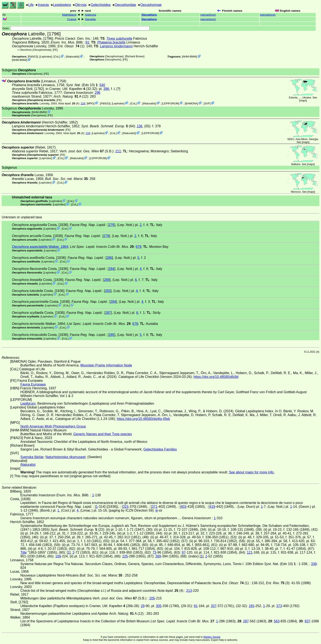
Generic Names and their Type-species (103, 434)
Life (31, 5)
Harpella (90, 19)
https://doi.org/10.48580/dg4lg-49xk (143, 419)
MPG (90, 103)
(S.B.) (86, 151)
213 (189, 591)
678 (135, 324)
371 (155, 507)
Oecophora (149, 15)
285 (111, 335)
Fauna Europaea (33, 384)
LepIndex (46, 57)
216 (83, 103)
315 (126, 507)
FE (55, 50)
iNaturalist (73, 57)
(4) (69, 103)
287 (108, 313)
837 (308, 621)
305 (159, 606)
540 (102, 85)
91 (87, 42)
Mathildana (69, 15)
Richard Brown (135, 56)
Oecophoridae (125, 5)
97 (184, 552)
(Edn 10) (82, 85)
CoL (57, 57)
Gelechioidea (100, 5)
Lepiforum (28, 403)
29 (143, 606)
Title (24, 552)
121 (250, 552)
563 (277, 621)
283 (108, 291)
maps (303, 101)
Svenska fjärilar (32, 457)
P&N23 (33, 57)
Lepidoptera (62, 5)
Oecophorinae (151, 5)
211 (118, 151)
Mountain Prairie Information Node (106, 365)
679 (138, 247)
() (208, 15)
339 (314, 564)
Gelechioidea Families (160, 449)
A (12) (71, 96)
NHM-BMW (20, 60)
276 (111, 225)
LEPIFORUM (170, 103)
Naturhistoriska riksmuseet (65, 457)
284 (111, 269)
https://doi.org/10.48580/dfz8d (216, 377)
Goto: (76, 28)
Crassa (72, 19)
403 (183, 507)
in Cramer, (65, 89)
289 (107, 280)
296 (97, 93)
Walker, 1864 (40, 247)
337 (214, 606)
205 (152, 598)
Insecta (43, 5)
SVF (207, 103)
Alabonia (90, 15)
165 (252, 606)
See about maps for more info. (252, 472)
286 (109, 258)
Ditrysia (81, 5)
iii (157, 510)
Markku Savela (212, 637)
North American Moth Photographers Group (53, 426)
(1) (71, 46)
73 (154, 552)
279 (106, 236)
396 (106, 89)
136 (139, 126)
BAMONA (191, 103)
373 (279, 606)
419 (212, 507)
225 (125, 556)
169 (58, 556)
